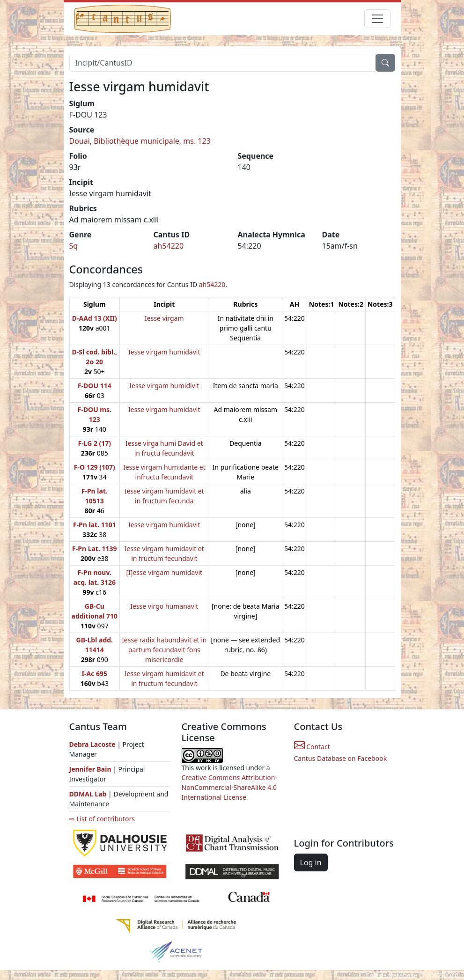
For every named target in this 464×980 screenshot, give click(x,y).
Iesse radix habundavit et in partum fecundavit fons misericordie (164, 650)
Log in (311, 862)
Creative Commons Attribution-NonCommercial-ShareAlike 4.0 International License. (229, 787)
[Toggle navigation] (377, 19)
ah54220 (169, 246)
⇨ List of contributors (102, 819)
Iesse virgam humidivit (164, 386)
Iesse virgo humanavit (164, 606)
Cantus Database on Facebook (341, 758)
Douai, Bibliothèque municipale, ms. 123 (140, 141)
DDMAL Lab (88, 794)
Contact (312, 747)
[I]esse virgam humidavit (165, 572)
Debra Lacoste (92, 744)
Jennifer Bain (91, 769)
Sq (74, 246)
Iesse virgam (164, 318)
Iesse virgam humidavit (164, 352)
